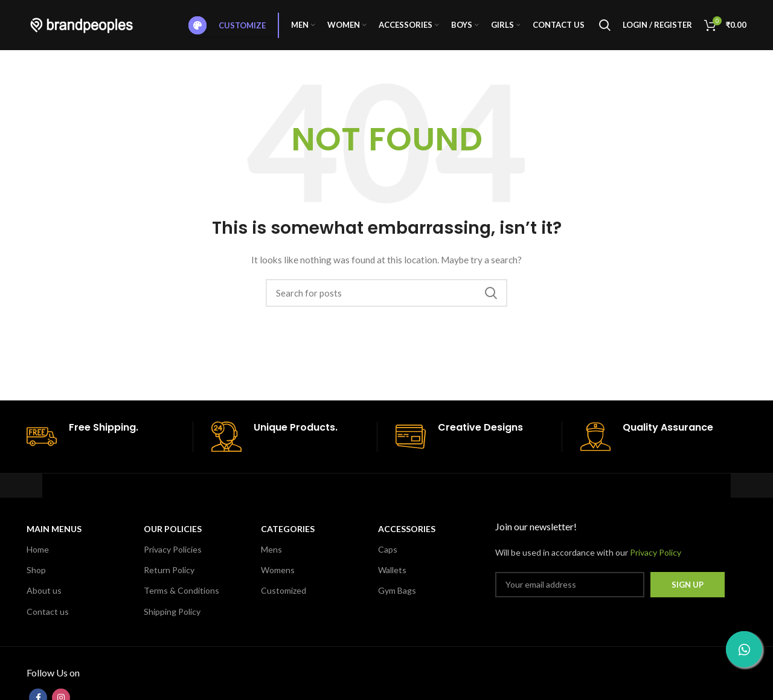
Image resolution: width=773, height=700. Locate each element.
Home (38, 554)
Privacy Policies (173, 554)
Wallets (392, 574)
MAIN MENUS (54, 533)
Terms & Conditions (181, 595)
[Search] (605, 27)
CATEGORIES (288, 533)
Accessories (407, 533)
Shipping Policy (172, 615)
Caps (388, 554)
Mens (271, 554)
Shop (36, 574)
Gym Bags (397, 595)
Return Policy (169, 574)
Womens (278, 574)
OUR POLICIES (173, 533)
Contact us (48, 615)
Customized (284, 595)
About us (44, 595)
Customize (227, 27)
